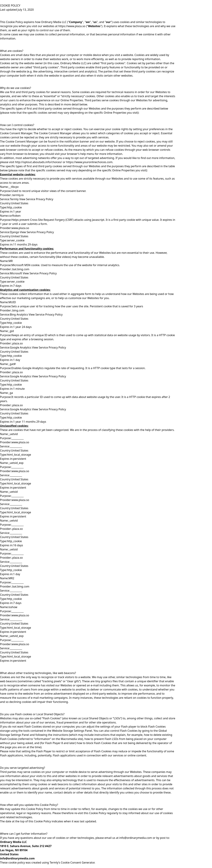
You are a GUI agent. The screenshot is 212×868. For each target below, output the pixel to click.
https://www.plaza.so (72, 26)
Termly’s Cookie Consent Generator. (72, 863)
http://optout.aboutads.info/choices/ (39, 162)
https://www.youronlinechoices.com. (89, 162)
